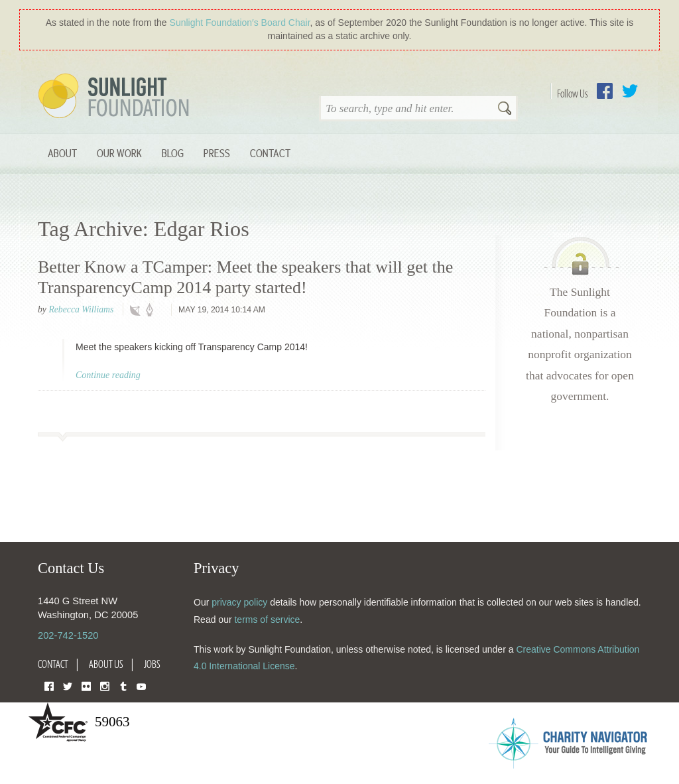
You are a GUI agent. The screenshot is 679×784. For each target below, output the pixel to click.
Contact (270, 153)
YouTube (141, 686)
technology (138, 310)
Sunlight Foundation (116, 97)
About (62, 153)
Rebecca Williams (81, 309)
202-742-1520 (68, 635)
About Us (106, 664)
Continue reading (108, 375)
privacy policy (239, 602)
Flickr (86, 686)
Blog (173, 153)
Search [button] (505, 109)
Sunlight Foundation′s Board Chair (240, 23)
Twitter (630, 91)
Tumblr (123, 686)
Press (217, 153)
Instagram (105, 686)
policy (154, 310)
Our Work (119, 153)
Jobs (152, 664)
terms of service (267, 620)
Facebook (605, 91)
